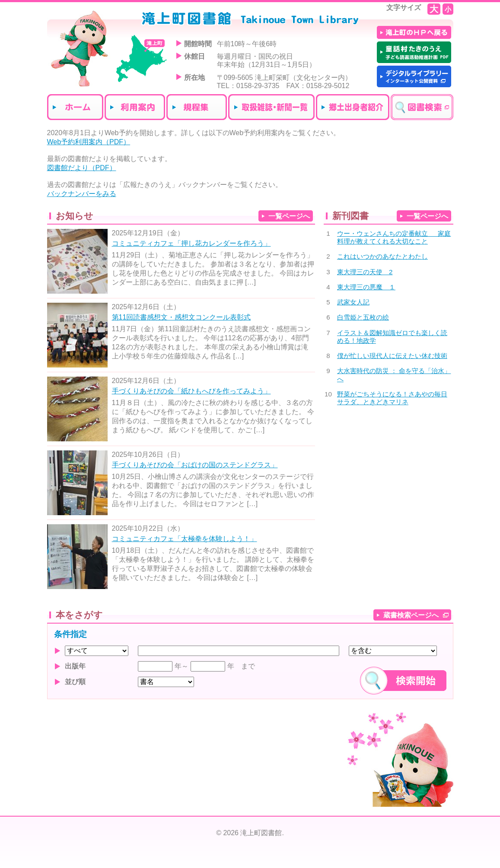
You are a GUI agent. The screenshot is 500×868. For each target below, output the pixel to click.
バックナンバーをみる (82, 194)
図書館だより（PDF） (82, 168)
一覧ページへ (289, 216)
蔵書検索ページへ (411, 615)
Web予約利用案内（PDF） (89, 142)
